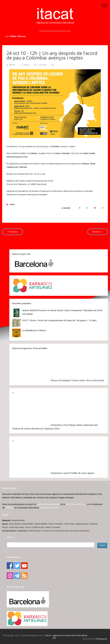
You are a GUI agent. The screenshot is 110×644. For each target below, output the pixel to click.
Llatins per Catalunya (49, 508)
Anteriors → (98, 232)
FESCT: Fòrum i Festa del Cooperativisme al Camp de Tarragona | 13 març (59, 320)
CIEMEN (9, 508)
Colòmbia (55, 146)
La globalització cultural (34, 330)
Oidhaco (34, 153)
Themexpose (101, 639)
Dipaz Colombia (63, 153)
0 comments (42, 65)
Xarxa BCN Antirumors (76, 504)
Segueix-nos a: (14, 557)
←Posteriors (13, 232)
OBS (14, 65)
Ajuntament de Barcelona (48, 504)
